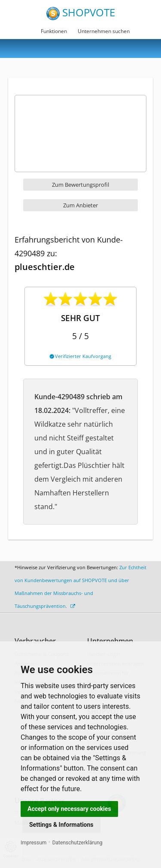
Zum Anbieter (80, 205)
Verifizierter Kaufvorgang (80, 356)
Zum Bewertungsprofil (80, 185)
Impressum (33, 843)
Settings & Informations (61, 825)
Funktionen (54, 31)
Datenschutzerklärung (77, 843)
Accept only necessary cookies (69, 809)
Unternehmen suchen (104, 31)
